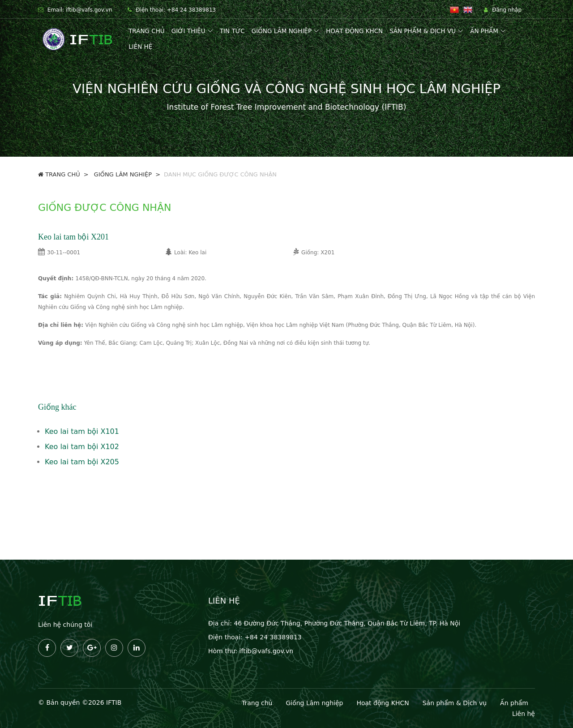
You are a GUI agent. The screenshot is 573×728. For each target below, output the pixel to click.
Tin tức (232, 31)
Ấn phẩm (484, 31)
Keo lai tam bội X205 (82, 462)
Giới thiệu (188, 31)
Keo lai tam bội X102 (82, 447)
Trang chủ (147, 31)
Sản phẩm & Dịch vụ (423, 31)
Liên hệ (140, 47)
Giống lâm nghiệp (282, 31)
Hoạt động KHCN (354, 31)
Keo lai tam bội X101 (82, 431)
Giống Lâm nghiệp (314, 703)
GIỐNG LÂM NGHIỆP (122, 174)
